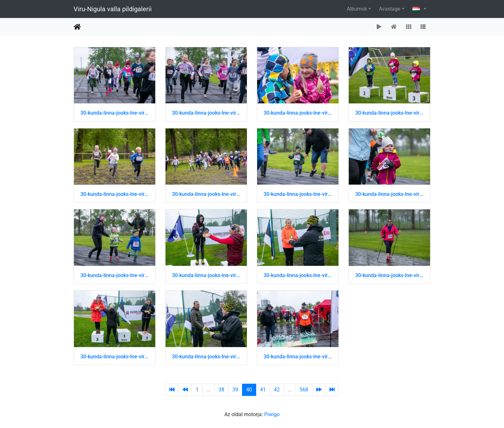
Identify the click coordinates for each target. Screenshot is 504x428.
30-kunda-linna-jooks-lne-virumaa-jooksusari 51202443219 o (206, 357)
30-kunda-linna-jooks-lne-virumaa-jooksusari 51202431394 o (389, 194)
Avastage (390, 9)
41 (263, 390)
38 (221, 390)
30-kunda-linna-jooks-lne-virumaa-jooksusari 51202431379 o (298, 194)
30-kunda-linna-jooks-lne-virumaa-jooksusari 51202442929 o (298, 275)
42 (277, 390)
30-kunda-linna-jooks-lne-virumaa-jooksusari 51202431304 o (206, 194)
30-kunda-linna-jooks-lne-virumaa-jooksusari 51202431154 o (298, 113)
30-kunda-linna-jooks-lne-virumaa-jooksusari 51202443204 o (115, 357)
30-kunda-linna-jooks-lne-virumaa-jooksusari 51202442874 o (206, 275)
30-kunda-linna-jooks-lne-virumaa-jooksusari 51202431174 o (389, 113)
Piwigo (272, 414)
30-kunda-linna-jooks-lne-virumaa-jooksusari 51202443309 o (298, 357)
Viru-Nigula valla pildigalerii (113, 9)
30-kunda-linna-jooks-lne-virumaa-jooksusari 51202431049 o (115, 113)
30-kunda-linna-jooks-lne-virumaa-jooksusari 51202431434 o (115, 275)
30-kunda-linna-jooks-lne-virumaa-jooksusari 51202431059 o (206, 113)
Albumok (357, 9)
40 (249, 390)
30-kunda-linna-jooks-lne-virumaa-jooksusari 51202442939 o (389, 275)
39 (235, 390)
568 (304, 390)
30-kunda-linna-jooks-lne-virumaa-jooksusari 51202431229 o (115, 194)
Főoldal (77, 27)
